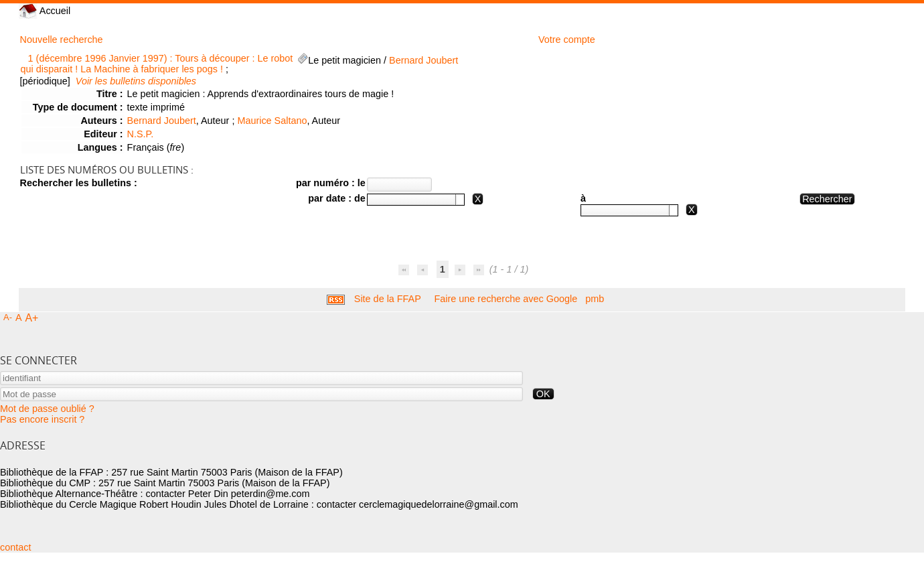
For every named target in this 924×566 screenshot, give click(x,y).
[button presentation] (460, 200)
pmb (595, 299)
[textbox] (411, 200)
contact (15, 547)
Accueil (45, 11)
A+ (32, 318)
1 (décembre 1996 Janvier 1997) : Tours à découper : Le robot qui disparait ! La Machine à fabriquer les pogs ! (157, 64)
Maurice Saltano (272, 121)
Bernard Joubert (423, 60)
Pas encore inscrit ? (42, 419)
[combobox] (416, 200)
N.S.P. (141, 134)
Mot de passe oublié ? (47, 409)
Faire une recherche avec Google (506, 299)
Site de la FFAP (388, 299)
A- (8, 317)
